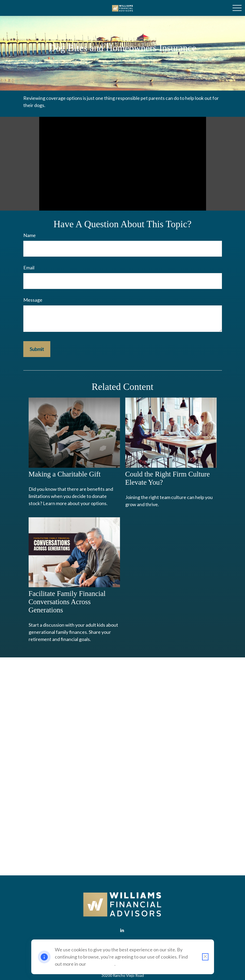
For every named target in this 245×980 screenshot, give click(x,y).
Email (29, 268)
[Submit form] (37, 349)
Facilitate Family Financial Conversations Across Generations (67, 602)
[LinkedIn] (122, 930)
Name (30, 235)
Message (33, 300)
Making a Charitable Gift (65, 474)
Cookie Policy (101, 964)
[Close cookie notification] (205, 957)
